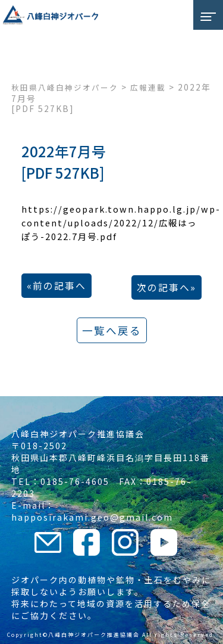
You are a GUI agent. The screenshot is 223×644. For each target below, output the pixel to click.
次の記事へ (164, 287)
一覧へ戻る (112, 330)
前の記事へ (59, 286)
